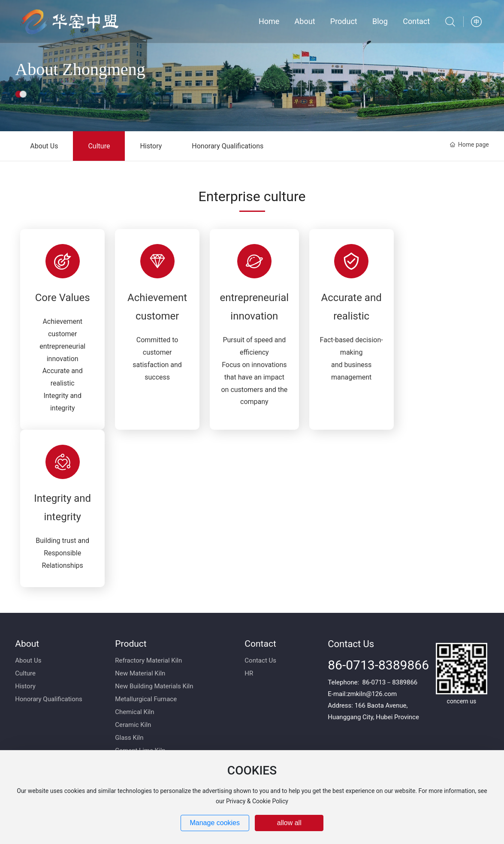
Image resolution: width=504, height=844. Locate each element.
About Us (44, 146)
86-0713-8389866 (378, 665)
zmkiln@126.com (372, 694)
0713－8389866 (395, 682)
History (151, 146)
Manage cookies (215, 823)
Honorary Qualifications (228, 146)
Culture (99, 146)
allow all (289, 823)
